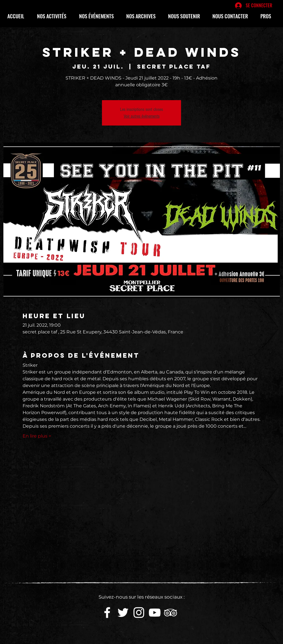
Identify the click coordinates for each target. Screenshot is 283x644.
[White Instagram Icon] (139, 613)
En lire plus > (37, 436)
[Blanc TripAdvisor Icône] (170, 613)
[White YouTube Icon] (155, 613)
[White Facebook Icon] (107, 613)
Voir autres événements (142, 116)
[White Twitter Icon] (123, 613)
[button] (54, 16)
